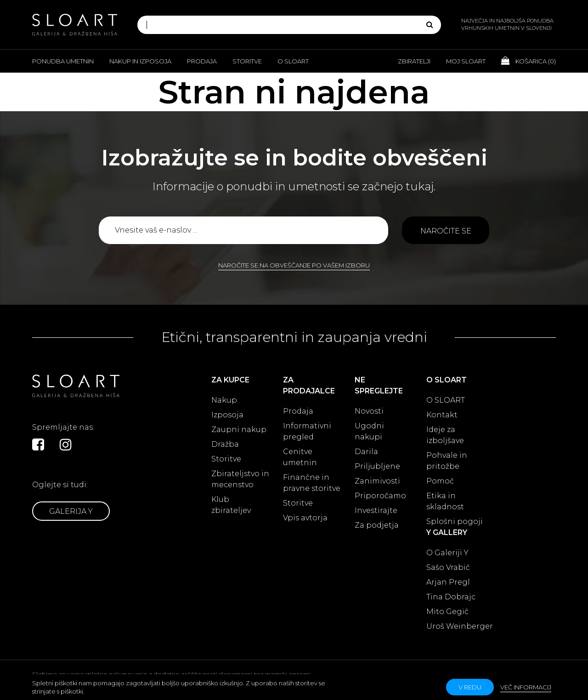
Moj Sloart (466, 61)
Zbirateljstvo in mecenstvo (240, 479)
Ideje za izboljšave (445, 435)
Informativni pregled (307, 431)
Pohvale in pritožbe (447, 461)
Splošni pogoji (455, 521)
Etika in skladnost (445, 501)
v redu (470, 687)
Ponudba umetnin (63, 61)
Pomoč (440, 481)
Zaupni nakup (239, 430)
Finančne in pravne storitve (312, 483)
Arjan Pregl (448, 582)
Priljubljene (377, 466)
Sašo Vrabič (448, 567)
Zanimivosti (377, 481)
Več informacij (526, 687)
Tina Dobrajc (451, 597)
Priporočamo (380, 496)
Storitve (247, 61)
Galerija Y (71, 511)
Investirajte (376, 510)
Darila (366, 452)
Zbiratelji (414, 61)
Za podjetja (377, 525)
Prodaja (202, 61)
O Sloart (293, 61)
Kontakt (442, 415)
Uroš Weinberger (460, 626)
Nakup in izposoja (140, 61)
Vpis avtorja (305, 518)
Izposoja (227, 415)
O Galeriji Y (447, 553)
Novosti (369, 411)
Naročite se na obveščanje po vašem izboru (294, 265)
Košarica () (529, 61)
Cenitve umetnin (300, 457)
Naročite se (446, 231)
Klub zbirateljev (231, 505)
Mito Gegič (447, 612)
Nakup (224, 400)
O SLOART (446, 400)
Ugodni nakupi (369, 431)
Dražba (225, 444)
